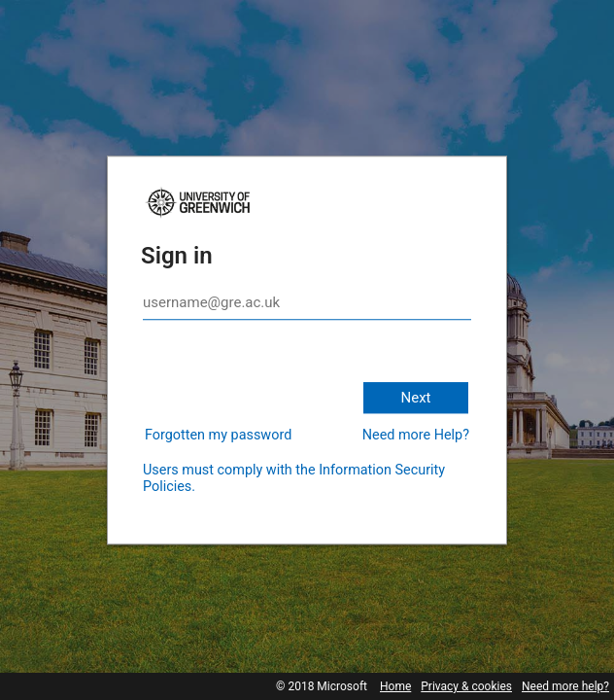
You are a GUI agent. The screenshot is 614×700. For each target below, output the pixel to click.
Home (395, 686)
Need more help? (565, 686)
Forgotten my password (218, 435)
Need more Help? (416, 435)
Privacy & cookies (466, 686)
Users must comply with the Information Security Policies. (294, 478)
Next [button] (415, 398)
